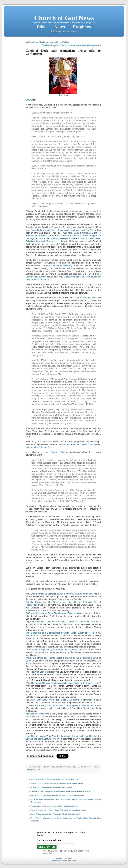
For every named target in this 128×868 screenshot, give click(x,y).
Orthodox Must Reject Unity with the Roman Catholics (52, 650)
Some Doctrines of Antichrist (58, 266)
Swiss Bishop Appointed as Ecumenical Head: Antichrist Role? (61, 230)
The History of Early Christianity (40, 672)
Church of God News (64, 18)
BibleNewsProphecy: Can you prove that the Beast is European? (70, 45)
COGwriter (31, 100)
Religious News (34, 770)
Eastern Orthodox (82, 298)
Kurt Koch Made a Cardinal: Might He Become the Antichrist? (55, 779)
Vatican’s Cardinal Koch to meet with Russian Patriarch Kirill (54, 806)
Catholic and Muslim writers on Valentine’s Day (48, 42)
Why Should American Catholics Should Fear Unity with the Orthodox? (59, 594)
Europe (58, 290)
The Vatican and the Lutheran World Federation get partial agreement (58, 810)
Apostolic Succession (36, 714)
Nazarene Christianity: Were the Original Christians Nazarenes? (59, 700)
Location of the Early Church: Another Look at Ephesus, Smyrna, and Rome (63, 705)
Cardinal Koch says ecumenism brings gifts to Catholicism (63, 52)
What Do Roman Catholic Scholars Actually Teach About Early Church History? (63, 683)
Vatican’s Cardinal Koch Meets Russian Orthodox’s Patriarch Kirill (57, 783)
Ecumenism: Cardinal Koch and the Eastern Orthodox (52, 787)
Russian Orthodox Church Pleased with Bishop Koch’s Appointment (57, 795)
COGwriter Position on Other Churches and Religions (51, 613)
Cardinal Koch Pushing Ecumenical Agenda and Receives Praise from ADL (60, 791)
